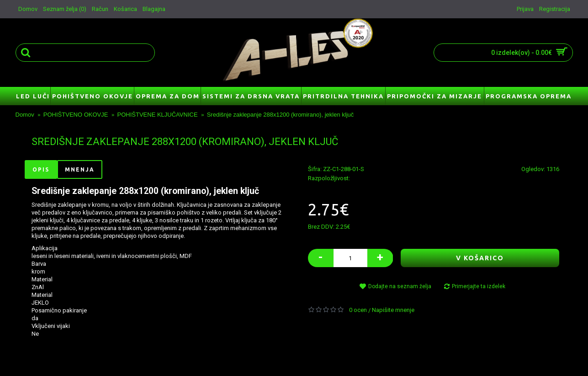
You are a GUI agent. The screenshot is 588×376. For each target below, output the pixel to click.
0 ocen (358, 310)
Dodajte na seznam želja (400, 286)
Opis (41, 169)
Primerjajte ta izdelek (479, 286)
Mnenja (80, 169)
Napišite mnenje (393, 310)
